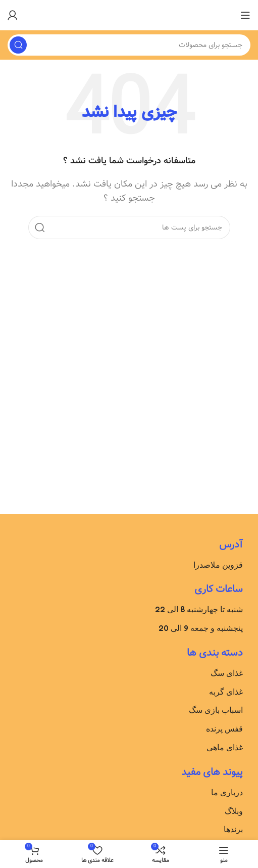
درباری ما (227, 792)
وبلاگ (234, 811)
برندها (233, 829)
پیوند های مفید (212, 772)
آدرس (231, 545)
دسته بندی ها (215, 653)
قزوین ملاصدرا (218, 565)
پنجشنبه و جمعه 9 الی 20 (201, 628)
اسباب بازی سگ (216, 710)
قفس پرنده (224, 728)
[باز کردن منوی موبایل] (245, 15)
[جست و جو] (129, 45)
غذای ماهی (225, 747)
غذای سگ (227, 673)
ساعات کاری (219, 589)
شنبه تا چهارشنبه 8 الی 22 (199, 609)
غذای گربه (226, 692)
